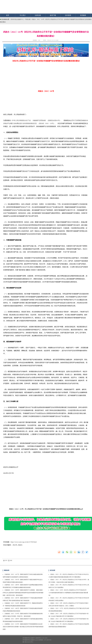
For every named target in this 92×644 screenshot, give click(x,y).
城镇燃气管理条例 (39, 120)
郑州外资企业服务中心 (17, 19)
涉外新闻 (68, 15)
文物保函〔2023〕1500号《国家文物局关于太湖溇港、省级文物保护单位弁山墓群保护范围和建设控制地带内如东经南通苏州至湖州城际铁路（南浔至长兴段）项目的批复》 (23, 593)
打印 (5, 560)
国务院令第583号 (54, 120)
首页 (8, 15)
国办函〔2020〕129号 (46, 123)
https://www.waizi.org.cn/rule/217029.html (24, 542)
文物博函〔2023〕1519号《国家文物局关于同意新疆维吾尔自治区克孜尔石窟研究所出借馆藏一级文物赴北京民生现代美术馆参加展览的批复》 (23, 627)
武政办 (20, 545)
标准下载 (53, 15)
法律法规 (38, 15)
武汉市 (15, 545)
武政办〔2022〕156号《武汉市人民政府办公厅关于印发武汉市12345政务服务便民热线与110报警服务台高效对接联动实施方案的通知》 (68, 593)
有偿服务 (83, 15)
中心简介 (23, 15)
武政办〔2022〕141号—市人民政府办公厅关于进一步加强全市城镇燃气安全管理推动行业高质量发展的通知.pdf (46, 509)
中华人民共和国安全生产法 (21, 120)
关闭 (10, 560)
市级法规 (28, 19)
